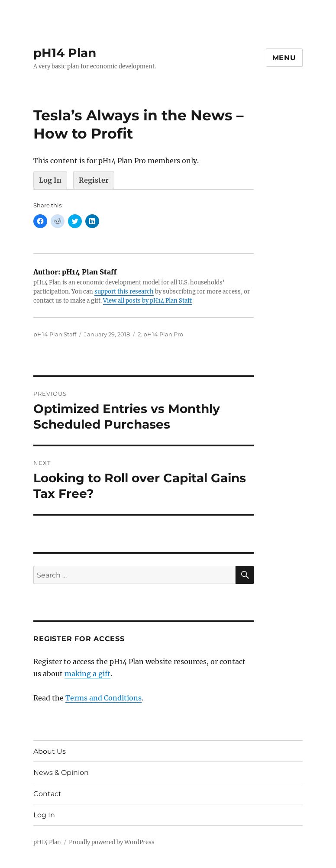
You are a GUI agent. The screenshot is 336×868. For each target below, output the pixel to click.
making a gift (87, 674)
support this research (124, 292)
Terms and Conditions (103, 698)
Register (94, 180)
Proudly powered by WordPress (112, 842)
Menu (284, 58)
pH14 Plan (65, 53)
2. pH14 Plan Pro (160, 334)
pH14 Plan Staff (55, 334)
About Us (50, 751)
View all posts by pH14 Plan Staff (147, 301)
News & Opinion (61, 773)
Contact (47, 794)
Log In (50, 180)
